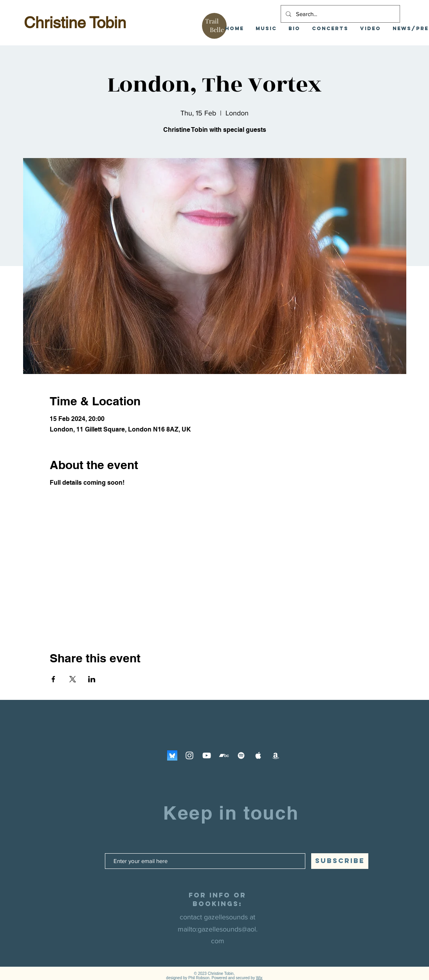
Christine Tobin (75, 23)
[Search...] (340, 14)
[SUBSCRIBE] (340, 861)
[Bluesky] (172, 755)
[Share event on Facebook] (53, 679)
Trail (212, 21)
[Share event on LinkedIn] (92, 679)
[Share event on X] (73, 679)
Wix (259, 978)
